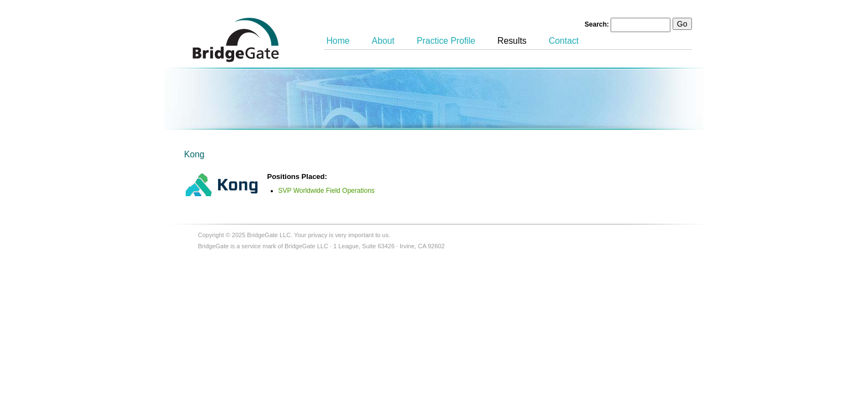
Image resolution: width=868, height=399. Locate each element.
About (383, 41)
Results (512, 41)
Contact (564, 41)
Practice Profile (446, 41)
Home (338, 41)
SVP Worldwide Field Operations (327, 191)
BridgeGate (236, 40)
